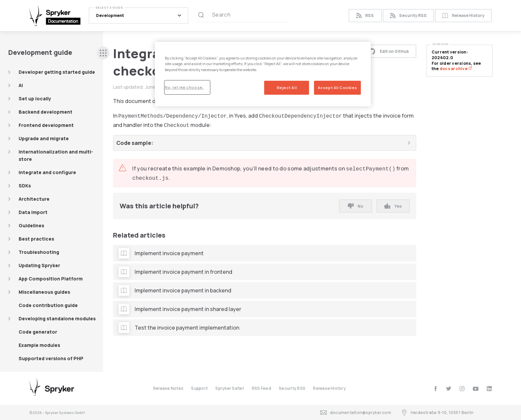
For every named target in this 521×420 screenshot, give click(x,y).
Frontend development (46, 125)
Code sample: (135, 143)
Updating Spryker (39, 265)
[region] (263, 74)
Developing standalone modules (57, 318)
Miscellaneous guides (44, 292)
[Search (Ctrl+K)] (242, 16)
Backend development (46, 112)
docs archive (456, 69)
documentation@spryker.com (356, 413)
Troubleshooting (39, 252)
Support (199, 388)
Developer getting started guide (57, 72)
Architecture (34, 199)
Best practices (36, 239)
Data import (33, 212)
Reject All (287, 88)
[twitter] (449, 389)
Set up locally (35, 99)
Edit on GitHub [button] (389, 51)
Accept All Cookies (337, 88)
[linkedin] (489, 389)
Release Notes (168, 388)
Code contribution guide (48, 305)
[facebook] (435, 389)
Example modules (39, 345)
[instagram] (462, 389)
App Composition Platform (51, 279)
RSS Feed (261, 388)
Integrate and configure (47, 172)
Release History (463, 16)
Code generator (38, 332)
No (356, 206)
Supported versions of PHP (51, 358)
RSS (365, 16)
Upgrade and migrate (44, 138)
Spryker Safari (230, 388)
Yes (393, 206)
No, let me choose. (184, 87)
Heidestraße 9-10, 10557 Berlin (437, 413)
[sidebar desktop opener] (103, 53)
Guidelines (31, 225)
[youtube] (476, 389)
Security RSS (408, 16)
